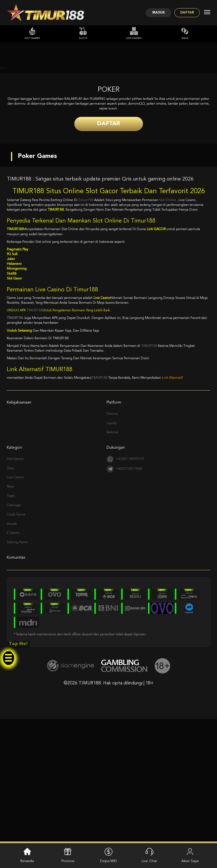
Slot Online (168, 322)
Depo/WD (108, 855)
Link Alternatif (172, 500)
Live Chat (149, 855)
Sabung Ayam (17, 664)
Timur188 (86, 322)
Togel (11, 618)
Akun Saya (190, 855)
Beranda (27, 855)
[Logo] (45, 13)
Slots (83, 33)
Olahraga (14, 627)
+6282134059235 (125, 581)
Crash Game (16, 636)
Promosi (112, 536)
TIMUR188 (35, 433)
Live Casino (134, 33)
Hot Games (32, 33)
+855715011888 (124, 591)
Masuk (151, 13)
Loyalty (112, 545)
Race (185, 33)
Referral (112, 554)
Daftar (185, 13)
